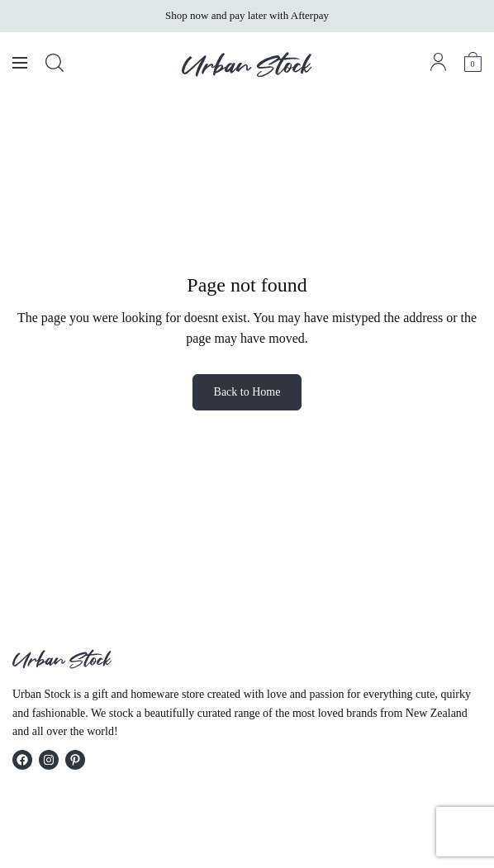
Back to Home (247, 392)
